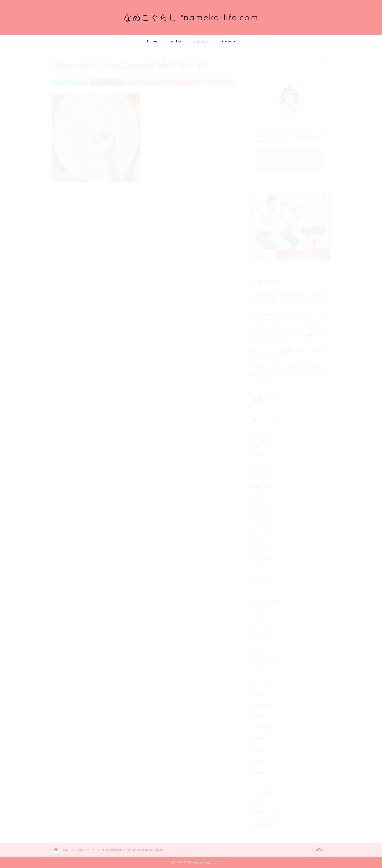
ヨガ (293, 669)
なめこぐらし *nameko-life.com (191, 17)
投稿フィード (266, 809)
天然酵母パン (293, 726)
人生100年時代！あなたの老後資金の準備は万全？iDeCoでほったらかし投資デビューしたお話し (289, 297)
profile (176, 41)
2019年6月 (260, 484)
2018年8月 (260, 566)
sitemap (228, 41)
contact (201, 41)
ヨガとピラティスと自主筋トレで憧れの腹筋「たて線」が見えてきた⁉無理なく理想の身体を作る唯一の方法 (290, 369)
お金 (293, 613)
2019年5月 (260, 494)
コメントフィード (270, 815)
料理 (293, 737)
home (152, 41)
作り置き (293, 703)
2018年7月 (260, 576)
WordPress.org (268, 822)
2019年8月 (260, 464)
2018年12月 (262, 525)
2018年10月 (262, 545)
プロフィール (293, 658)
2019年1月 (260, 515)
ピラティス (293, 647)
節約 (293, 770)
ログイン (262, 802)
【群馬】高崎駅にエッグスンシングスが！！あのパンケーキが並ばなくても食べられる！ (289, 315)
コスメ (293, 636)
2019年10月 (262, 443)
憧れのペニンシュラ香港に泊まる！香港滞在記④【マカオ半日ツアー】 (289, 351)
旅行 (293, 748)
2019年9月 (260, 453)
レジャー (293, 681)
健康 (293, 714)
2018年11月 (262, 535)
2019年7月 (260, 474)
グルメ (293, 625)
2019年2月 (260, 504)
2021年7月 (260, 433)
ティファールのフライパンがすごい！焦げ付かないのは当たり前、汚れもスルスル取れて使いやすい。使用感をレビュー (289, 333)
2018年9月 (260, 556)
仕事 (293, 692)
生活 (293, 759)
